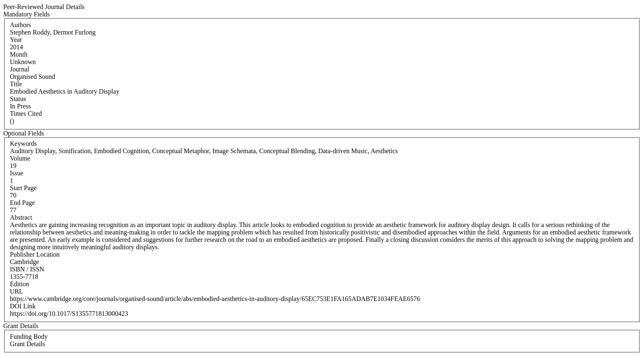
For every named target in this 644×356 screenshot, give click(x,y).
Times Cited (26, 114)
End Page (22, 203)
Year (16, 40)
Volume (20, 158)
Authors (21, 25)
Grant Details (28, 344)
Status (18, 99)
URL (16, 291)
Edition (20, 284)
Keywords (23, 144)
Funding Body (29, 336)
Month (19, 54)
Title (16, 84)
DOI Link (23, 306)
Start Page (23, 188)
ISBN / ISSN (27, 269)
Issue (17, 173)
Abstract (21, 217)
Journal (20, 69)
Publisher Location (35, 254)
